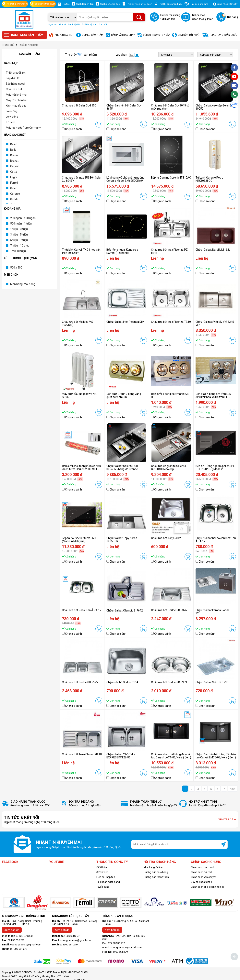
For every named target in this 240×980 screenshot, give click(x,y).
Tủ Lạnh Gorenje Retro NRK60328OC (209, 179)
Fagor (14, 177)
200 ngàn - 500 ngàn (23, 218)
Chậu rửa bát (14, 89)
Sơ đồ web (102, 872)
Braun (14, 155)
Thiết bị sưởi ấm (16, 73)
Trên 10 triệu (18, 251)
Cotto (14, 172)
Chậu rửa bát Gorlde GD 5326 (169, 610)
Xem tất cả (227, 819)
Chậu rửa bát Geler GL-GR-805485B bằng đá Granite (123, 468)
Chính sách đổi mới (201, 872)
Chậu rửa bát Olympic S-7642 (125, 611)
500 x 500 (16, 268)
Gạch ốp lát (74, 24)
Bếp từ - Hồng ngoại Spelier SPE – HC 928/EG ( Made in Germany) (215, 469)
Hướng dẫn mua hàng (156, 872)
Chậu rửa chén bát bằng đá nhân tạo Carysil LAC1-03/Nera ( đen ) (171, 756)
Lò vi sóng (12, 117)
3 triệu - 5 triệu (19, 235)
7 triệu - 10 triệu (20, 246)
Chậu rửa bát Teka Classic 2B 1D (82, 754)
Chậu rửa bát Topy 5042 (166, 538)
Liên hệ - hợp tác (106, 877)
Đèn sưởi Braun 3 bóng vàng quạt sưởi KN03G (124, 395)
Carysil (14, 166)
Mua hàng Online (153, 867)
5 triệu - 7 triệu (19, 240)
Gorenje (15, 194)
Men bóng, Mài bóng (23, 284)
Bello (13, 150)
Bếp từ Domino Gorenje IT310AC (171, 178)
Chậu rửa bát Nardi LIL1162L (213, 250)
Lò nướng (12, 111)
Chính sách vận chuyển (204, 877)
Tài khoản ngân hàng (108, 882)
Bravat (14, 161)
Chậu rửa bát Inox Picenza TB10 (171, 322)
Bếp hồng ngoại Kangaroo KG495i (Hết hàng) (122, 251)
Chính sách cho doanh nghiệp (208, 887)
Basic (14, 144)
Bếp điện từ (13, 78)
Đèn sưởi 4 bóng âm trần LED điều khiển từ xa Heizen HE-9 (213, 395)
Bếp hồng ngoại (15, 84)
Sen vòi (103, 24)
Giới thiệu (102, 867)
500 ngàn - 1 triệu (21, 224)
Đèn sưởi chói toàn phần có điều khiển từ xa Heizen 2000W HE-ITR (81, 469)
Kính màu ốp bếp (16, 106)
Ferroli (14, 183)
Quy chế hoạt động (201, 882)
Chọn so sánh (73, 129)
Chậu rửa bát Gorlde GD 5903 (169, 682)
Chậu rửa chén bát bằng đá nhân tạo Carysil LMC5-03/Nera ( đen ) (216, 756)
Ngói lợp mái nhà (57, 24)
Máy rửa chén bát (17, 100)
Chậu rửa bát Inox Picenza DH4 (126, 322)
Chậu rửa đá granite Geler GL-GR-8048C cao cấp (169, 468)
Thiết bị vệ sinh (89, 24)
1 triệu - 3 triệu (19, 229)
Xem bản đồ (12, 930)
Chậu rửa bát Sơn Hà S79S (212, 682)
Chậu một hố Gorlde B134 (122, 682)
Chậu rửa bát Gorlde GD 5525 (80, 682)
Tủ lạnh (11, 122)
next (233, 789)
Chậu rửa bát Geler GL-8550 (79, 105)
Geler (13, 188)
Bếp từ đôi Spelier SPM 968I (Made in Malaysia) (79, 540)
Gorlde (14, 199)
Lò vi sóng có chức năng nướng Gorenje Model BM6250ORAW (125, 179)
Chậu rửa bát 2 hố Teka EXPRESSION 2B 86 (121, 756)
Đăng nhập (222, 4)
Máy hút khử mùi (16, 95)
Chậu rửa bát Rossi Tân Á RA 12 (82, 610)
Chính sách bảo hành (203, 867)
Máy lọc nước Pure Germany (23, 128)
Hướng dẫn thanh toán (156, 877)
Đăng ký (233, 4)
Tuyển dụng (103, 887)
